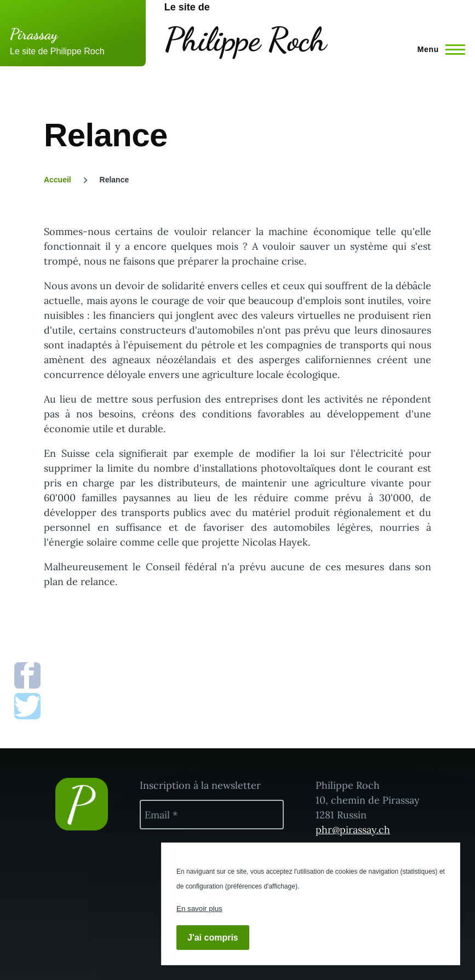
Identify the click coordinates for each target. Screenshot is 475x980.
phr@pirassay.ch (353, 830)
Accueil (58, 180)
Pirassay (34, 34)
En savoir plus (199, 909)
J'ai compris (213, 938)
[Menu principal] (438, 49)
